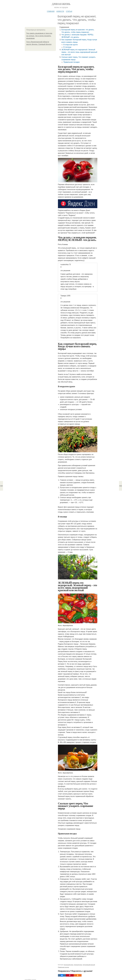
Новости (60, 11)
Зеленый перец (78, 965)
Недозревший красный (89, 965)
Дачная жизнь (61, 4)
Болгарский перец (69, 965)
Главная (51, 11)
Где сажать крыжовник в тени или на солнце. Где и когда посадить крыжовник (39, 36)
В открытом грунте (71, 45)
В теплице (67, 47)
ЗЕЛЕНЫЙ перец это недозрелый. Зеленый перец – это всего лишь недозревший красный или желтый (79, 52)
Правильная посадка (71, 62)
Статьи (69, 11)
